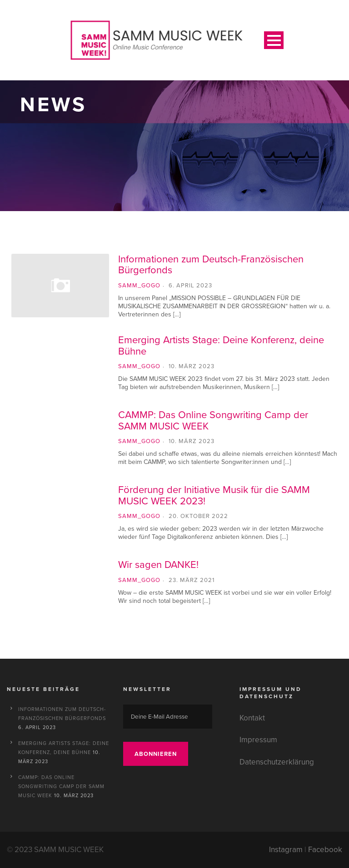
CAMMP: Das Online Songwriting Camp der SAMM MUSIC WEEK (213, 420)
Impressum (258, 740)
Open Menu (274, 40)
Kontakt (252, 718)
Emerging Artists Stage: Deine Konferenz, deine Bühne (221, 345)
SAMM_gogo (139, 285)
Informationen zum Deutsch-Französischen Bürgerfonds (211, 264)
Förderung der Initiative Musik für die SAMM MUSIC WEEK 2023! (214, 495)
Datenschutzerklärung (277, 762)
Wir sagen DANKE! (158, 565)
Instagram (286, 850)
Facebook (325, 850)
